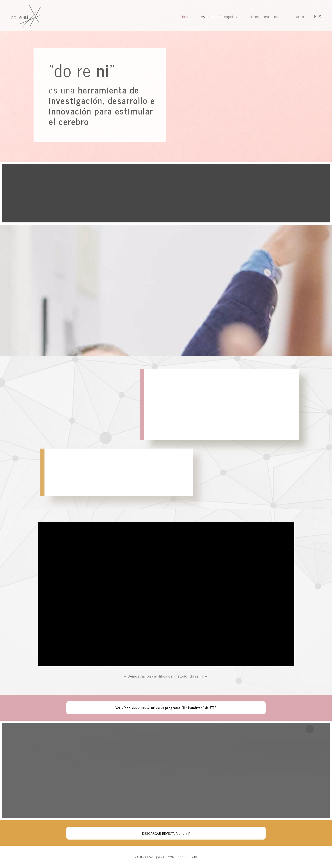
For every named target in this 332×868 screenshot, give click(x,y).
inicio (186, 16)
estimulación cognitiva (220, 16)
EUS (318, 16)
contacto (296, 16)
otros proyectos (264, 16)
